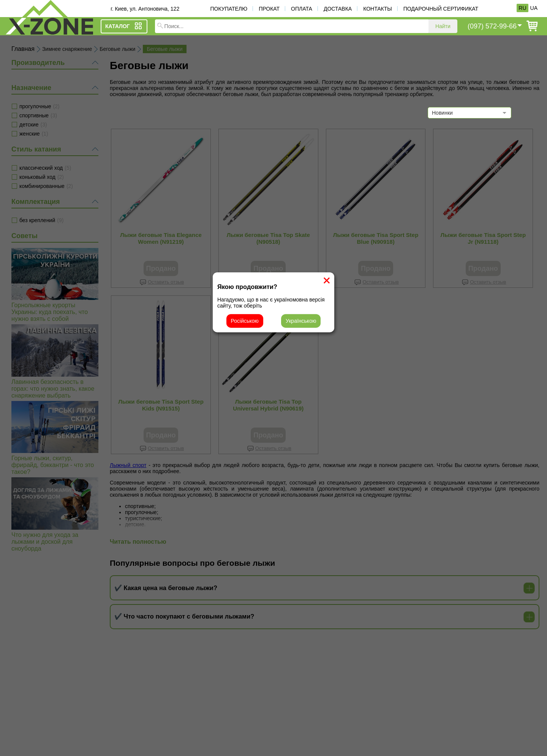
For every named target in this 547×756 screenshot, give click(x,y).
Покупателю (229, 9)
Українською (301, 321)
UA (534, 8)
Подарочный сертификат (441, 9)
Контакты (378, 9)
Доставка (338, 9)
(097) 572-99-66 (492, 26)
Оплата (302, 9)
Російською (245, 321)
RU (522, 8)
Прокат (269, 9)
